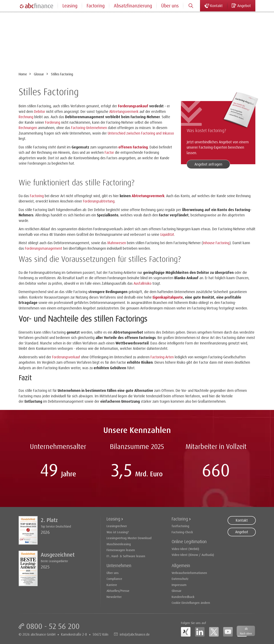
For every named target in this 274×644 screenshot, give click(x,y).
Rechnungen (28, 128)
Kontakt (242, 520)
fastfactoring (180, 526)
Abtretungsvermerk (124, 112)
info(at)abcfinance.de (135, 634)
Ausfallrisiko (143, 283)
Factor (109, 152)
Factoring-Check (182, 532)
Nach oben (246, 633)
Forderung (53, 122)
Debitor (40, 112)
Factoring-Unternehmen (89, 128)
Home (23, 74)
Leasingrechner (117, 526)
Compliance (114, 579)
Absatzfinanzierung (133, 6)
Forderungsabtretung (99, 201)
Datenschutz (180, 579)
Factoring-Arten (162, 357)
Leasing (70, 6)
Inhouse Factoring (216, 243)
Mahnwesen (117, 243)
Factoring (37, 196)
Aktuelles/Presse (118, 591)
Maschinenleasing (119, 544)
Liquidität (167, 234)
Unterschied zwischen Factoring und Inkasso (141, 133)
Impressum (179, 585)
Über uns (170, 6)
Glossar (39, 74)
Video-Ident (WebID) (185, 549)
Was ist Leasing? (118, 532)
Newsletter (114, 597)
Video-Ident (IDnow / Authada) (193, 555)
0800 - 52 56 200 (53, 626)
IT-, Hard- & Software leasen (126, 556)
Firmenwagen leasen (121, 550)
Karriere (112, 585)
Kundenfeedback (183, 597)
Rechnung (26, 117)
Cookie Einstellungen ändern (191, 603)
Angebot (242, 532)
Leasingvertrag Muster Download (129, 538)
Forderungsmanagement (44, 248)
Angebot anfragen (208, 164)
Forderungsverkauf (66, 357)
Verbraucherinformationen (189, 573)
